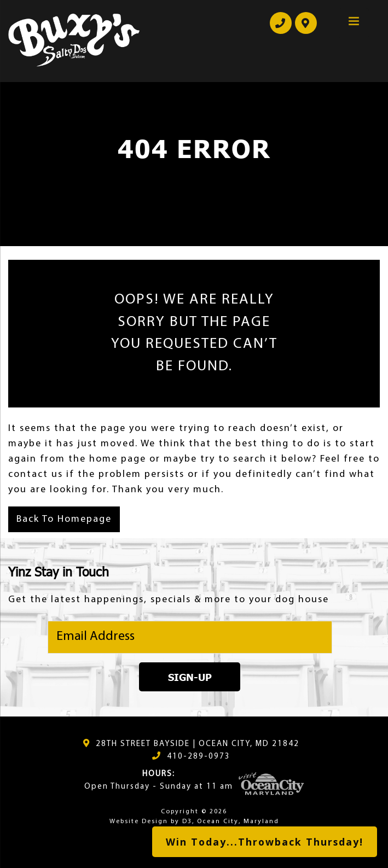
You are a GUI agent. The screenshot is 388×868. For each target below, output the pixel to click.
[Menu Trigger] (354, 23)
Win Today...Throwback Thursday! (265, 842)
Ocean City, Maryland (238, 822)
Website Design (139, 822)
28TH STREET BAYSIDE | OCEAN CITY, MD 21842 (198, 744)
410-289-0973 (199, 757)
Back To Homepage (64, 519)
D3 (187, 822)
